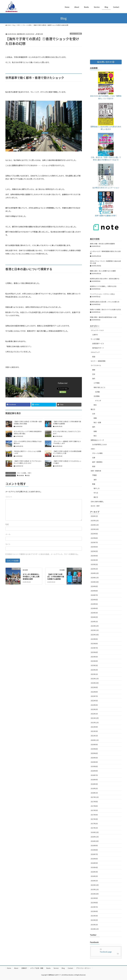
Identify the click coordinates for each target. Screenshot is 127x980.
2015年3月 (94, 916)
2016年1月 (94, 881)
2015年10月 (95, 894)
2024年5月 (94, 604)
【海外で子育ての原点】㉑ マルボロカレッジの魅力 (67, 462)
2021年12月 (95, 718)
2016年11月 (95, 837)
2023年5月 (94, 657)
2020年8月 (94, 749)
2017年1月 (94, 828)
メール (8, 534)
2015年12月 (95, 885)
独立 (95, 436)
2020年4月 (94, 762)
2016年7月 (94, 854)
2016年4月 (94, 867)
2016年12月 (95, 832)
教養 (94, 484)
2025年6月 (94, 547)
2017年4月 (94, 815)
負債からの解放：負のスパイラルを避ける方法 (105, 309)
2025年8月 (94, 538)
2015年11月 (95, 889)
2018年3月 (94, 784)
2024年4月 (94, 608)
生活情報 (97, 396)
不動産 (94, 475)
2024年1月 (94, 622)
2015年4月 (94, 911)
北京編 (97, 392)
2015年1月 (94, 925)
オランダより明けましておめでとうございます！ (67, 432)
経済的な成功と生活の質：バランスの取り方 (105, 302)
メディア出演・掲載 (37, 968)
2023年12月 (95, 626)
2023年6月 (94, 652)
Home (9, 968)
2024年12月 (95, 573)
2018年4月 (94, 780)
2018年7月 (94, 775)
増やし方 (97, 488)
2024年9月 (94, 586)
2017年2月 (94, 824)
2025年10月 (95, 529)
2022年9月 (94, 687)
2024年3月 (94, 613)
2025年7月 (94, 542)
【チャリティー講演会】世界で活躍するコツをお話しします (67, 442)
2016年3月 (94, 872)
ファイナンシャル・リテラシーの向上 (102, 294)
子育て (29, 473)
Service (56, 968)
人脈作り (95, 335)
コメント (9, 497)
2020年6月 (94, 753)
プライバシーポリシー (83, 968)
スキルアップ (95, 352)
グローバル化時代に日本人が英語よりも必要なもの (28, 442)
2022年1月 (94, 714)
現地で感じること (100, 387)
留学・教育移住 (97, 462)
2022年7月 (94, 696)
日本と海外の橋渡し (97, 502)
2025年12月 (95, 521)
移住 (95, 405)
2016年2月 (94, 876)
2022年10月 (95, 683)
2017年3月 (94, 819)
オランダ (98, 401)
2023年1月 (94, 674)
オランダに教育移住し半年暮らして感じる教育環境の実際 (31, 577)
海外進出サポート (98, 348)
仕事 (94, 458)
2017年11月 (95, 797)
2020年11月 (95, 740)
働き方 (93, 409)
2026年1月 (94, 516)
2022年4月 (94, 705)
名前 (7, 524)
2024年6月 (94, 600)
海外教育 (21, 475)
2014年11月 (95, 929)
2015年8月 (94, 903)
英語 (28, 475)
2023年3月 (94, 665)
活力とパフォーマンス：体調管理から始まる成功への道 (105, 262)
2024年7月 (94, 595)
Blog (63, 968)
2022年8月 (94, 692)
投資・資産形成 (96, 471)
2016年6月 (94, 859)
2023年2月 (94, 670)
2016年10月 (95, 841)
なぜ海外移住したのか (100, 444)
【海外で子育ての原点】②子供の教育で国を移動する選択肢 (67, 423)
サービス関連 (95, 339)
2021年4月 (94, 727)
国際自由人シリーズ (97, 440)
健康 (94, 370)
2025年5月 (94, 551)
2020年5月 (94, 758)
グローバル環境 (76, 34)
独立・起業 (97, 422)
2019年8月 (94, 766)
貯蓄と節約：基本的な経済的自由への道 (103, 317)
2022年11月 (95, 679)
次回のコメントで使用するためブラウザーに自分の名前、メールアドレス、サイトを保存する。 (43, 554)
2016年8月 (94, 850)
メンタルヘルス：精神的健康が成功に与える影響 (105, 252)
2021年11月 (95, 723)
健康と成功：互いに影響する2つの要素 (103, 271)
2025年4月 (94, 556)
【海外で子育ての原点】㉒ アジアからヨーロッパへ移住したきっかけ (28, 462)
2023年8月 (94, 644)
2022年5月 (94, 701)
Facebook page (106, 952)
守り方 (96, 493)
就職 (95, 418)
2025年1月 (94, 569)
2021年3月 (94, 731)
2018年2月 (94, 788)
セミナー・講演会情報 (98, 361)
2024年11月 (95, 578)
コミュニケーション (97, 330)
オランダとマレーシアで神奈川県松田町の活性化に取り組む (28, 432)
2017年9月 (94, 802)
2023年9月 (94, 639)
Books (48, 968)
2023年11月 (95, 630)
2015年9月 (94, 898)
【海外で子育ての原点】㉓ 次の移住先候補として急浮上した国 (67, 452)
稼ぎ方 (96, 497)
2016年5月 (94, 863)
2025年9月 (94, 534)
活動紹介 (24, 968)
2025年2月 (94, 564)
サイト (8, 544)
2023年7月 (94, 648)
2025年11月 (95, 525)
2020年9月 (94, 745)
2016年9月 (94, 846)
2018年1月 (94, 793)
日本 (94, 374)
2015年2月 (94, 920)
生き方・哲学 (95, 506)
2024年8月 (94, 591)
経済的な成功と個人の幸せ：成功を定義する (105, 279)
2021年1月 (94, 736)
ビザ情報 (97, 383)
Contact (70, 968)
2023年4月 (94, 661)
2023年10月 (95, 635)
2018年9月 (94, 771)
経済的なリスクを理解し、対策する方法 (103, 286)
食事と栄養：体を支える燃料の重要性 (103, 244)
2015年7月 (94, 907)
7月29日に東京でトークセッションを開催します (27, 452)
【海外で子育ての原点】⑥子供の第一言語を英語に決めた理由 (28, 423)
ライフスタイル (96, 365)
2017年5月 (94, 810)
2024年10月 (95, 582)
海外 (94, 379)
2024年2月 (94, 617)
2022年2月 (94, 709)
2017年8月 (94, 806)
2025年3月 (94, 560)
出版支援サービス (98, 343)
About (16, 968)
